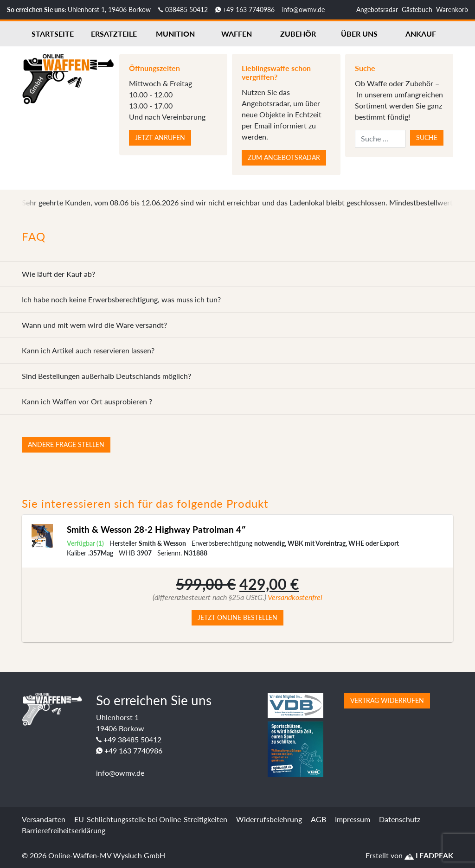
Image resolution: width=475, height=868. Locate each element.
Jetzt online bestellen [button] (237, 617)
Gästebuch (417, 10)
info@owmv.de (303, 10)
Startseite (53, 34)
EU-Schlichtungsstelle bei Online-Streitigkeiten (151, 819)
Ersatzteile (114, 34)
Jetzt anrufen (160, 137)
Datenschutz (400, 819)
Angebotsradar (377, 10)
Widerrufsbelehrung (269, 819)
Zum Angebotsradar (284, 157)
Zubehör (298, 34)
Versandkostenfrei (295, 597)
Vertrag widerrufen (387, 700)
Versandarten (44, 819)
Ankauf (421, 34)
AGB (318, 819)
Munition (175, 34)
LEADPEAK (429, 855)
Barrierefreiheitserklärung (64, 830)
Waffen (237, 34)
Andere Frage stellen (66, 444)
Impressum (353, 819)
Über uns (359, 34)
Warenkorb (452, 10)
